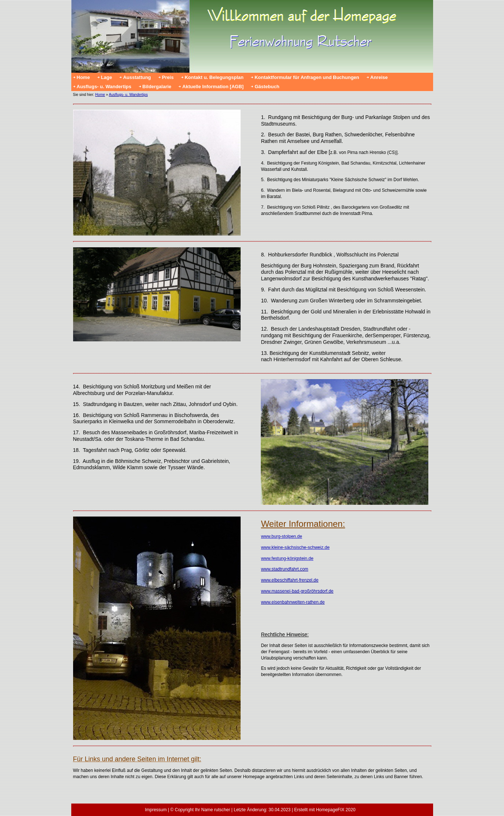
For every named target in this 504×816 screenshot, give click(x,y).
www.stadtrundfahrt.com (285, 569)
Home (83, 77)
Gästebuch (267, 87)
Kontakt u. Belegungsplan (214, 77)
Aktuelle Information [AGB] (213, 87)
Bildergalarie (157, 87)
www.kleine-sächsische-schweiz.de (295, 547)
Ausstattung (137, 77)
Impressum (156, 810)
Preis (168, 77)
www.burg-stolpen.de (281, 536)
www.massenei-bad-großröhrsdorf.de (297, 591)
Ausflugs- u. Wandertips (104, 87)
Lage (107, 77)
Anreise (379, 77)
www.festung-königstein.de (287, 558)
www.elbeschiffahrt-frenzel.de (290, 580)
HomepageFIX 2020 (336, 810)
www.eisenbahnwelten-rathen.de (293, 602)
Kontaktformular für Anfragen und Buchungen (307, 77)
